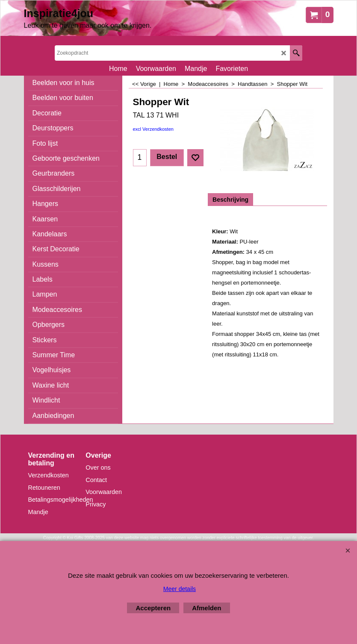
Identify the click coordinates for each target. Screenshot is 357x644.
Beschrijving (230, 200)
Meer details (180, 589)
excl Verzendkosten (153, 129)
